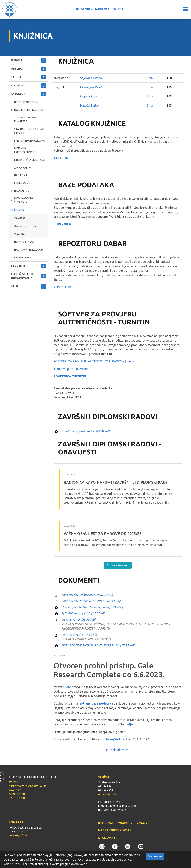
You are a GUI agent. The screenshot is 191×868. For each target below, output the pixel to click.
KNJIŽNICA (20, 210)
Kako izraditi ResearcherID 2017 (91, 601)
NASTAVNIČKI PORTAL (115, 830)
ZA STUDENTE (17, 798)
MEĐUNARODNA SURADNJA (24, 200)
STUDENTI (18, 265)
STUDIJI (16, 77)
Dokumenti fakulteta (28, 110)
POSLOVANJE (22, 183)
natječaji (21, 175)
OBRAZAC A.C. (80, 635)
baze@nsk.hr (115, 739)
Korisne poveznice (26, 226)
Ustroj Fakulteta (26, 102)
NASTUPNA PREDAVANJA (29, 250)
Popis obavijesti (118, 750)
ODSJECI (17, 69)
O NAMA (17, 60)
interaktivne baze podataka (93, 703)
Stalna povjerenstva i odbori (29, 131)
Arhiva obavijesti (118, 565)
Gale (68, 687)
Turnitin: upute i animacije (71, 369)
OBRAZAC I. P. (78, 619)
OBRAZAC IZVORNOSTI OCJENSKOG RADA (98, 645)
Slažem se (155, 856)
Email (151, 78)
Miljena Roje (88, 96)
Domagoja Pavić (91, 87)
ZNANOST (18, 85)
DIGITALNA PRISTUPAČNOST (24, 150)
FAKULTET (18, 94)
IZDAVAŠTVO (22, 191)
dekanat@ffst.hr (18, 835)
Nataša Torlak (90, 105)
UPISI (14, 286)
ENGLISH (143, 823)
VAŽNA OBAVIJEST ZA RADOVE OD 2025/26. (103, 533)
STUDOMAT (107, 838)
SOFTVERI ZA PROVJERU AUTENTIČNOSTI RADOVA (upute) (94, 361)
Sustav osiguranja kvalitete (27, 119)
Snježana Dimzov (92, 78)
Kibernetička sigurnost (30, 160)
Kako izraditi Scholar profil (87, 595)
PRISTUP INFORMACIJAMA (29, 141)
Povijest (19, 218)
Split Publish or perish (83, 613)
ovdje (129, 724)
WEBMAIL (125, 823)
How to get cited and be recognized (92, 607)
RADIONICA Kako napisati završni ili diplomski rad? (115, 482)
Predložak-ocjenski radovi (86, 431)
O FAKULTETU (17, 794)
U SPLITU (100, 9)
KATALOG (61, 158)
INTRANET (106, 823)
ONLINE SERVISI (23, 258)
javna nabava (23, 168)
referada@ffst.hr (108, 794)
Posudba (20, 234)
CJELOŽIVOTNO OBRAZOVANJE (22, 276)
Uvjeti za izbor (24, 242)
